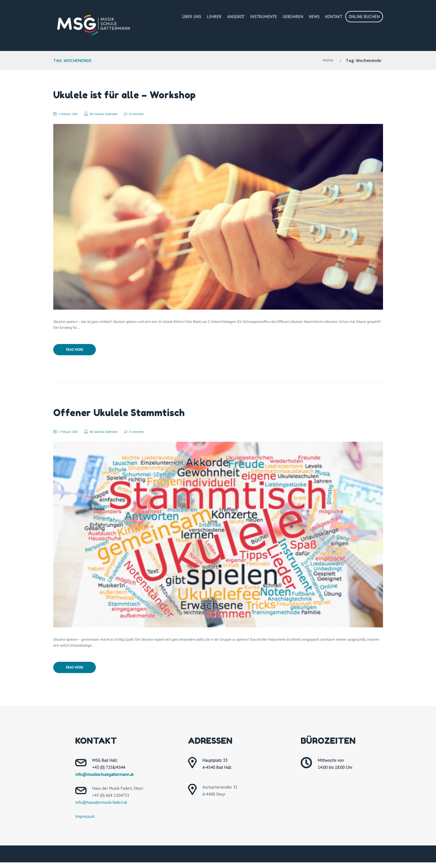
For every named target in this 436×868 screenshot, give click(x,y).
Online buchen (364, 16)
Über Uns (192, 16)
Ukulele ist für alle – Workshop (131, 95)
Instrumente (264, 16)
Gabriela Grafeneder (115, 114)
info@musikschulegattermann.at (104, 780)
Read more (78, 352)
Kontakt (334, 16)
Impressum (85, 822)
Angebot (236, 16)
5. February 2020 (71, 114)
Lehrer (214, 16)
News (314, 16)
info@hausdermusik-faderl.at (101, 808)
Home (328, 60)
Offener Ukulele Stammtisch (125, 415)
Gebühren (293, 16)
